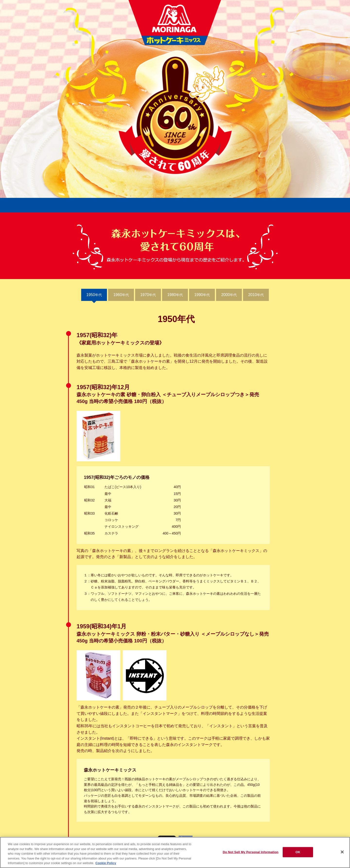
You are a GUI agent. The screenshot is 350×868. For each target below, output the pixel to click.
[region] (175, 852)
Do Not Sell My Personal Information (250, 852)
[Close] (342, 852)
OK (298, 852)
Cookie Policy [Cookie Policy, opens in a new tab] (106, 863)
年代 (94, 295)
